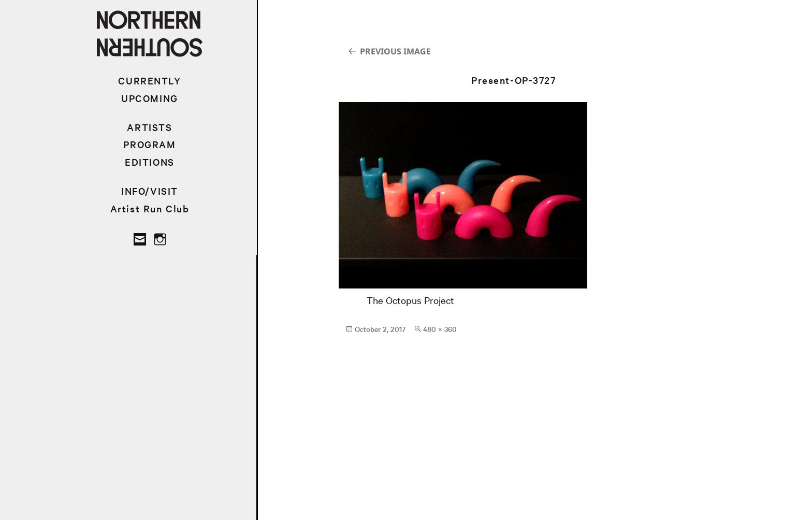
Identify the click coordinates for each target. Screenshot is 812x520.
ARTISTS (149, 127)
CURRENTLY (149, 81)
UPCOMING (150, 98)
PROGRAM (149, 144)
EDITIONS (150, 162)
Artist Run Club (150, 208)
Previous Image (395, 51)
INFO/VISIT (150, 191)
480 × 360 (440, 329)
